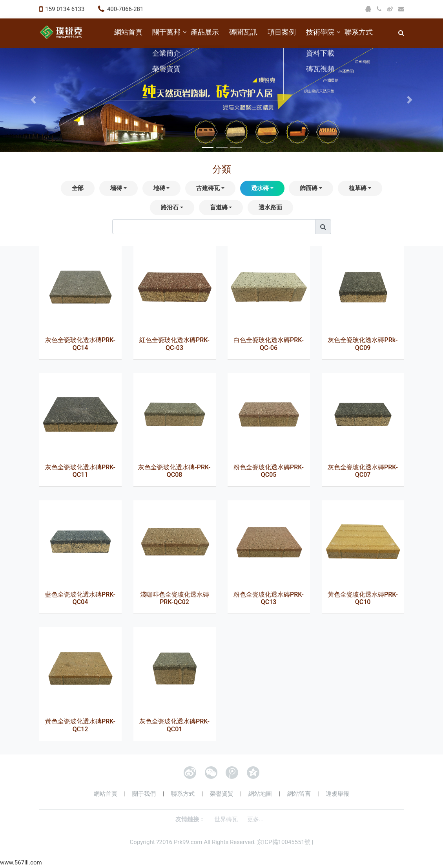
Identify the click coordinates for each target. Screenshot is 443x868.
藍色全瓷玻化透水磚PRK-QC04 (80, 598)
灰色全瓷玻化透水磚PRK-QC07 (363, 471)
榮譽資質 (222, 794)
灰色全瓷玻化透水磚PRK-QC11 (80, 471)
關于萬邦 (166, 32)
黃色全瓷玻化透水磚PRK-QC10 (363, 598)
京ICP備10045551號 (284, 842)
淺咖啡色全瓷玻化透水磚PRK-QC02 (175, 598)
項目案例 (282, 32)
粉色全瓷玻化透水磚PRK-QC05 (269, 471)
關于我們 (144, 794)
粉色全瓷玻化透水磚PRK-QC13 (269, 598)
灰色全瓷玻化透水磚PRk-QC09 (363, 344)
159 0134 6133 (65, 9)
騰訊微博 (232, 773)
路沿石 (170, 207)
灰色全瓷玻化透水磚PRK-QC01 (174, 725)
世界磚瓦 (226, 819)
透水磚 (260, 188)
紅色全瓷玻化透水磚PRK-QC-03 (174, 344)
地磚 (159, 188)
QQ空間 (253, 773)
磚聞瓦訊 (243, 32)
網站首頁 (128, 32)
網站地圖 (260, 794)
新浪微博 (190, 773)
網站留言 (299, 794)
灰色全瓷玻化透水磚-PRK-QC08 (174, 471)
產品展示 (205, 32)
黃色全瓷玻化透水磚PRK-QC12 (80, 725)
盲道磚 (219, 207)
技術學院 (320, 32)
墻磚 (116, 188)
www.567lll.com (21, 863)
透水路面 (270, 207)
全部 (78, 188)
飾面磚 (309, 188)
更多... (255, 819)
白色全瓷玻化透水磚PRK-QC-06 (269, 344)
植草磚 (358, 188)
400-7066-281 (125, 9)
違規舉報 (337, 794)
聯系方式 (359, 32)
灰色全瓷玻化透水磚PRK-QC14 (80, 344)
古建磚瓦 (208, 188)
